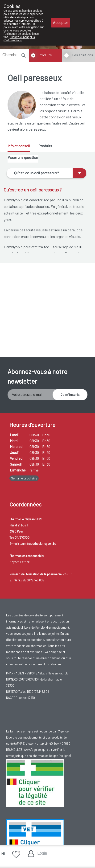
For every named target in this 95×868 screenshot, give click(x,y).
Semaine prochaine (24, 478)
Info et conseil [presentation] (19, 146)
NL (4, 854)
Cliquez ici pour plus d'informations (19, 39)
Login (42, 853)
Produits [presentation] (45, 146)
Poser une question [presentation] (23, 157)
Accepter (61, 23)
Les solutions (83, 55)
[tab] (20, 148)
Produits (45, 55)
